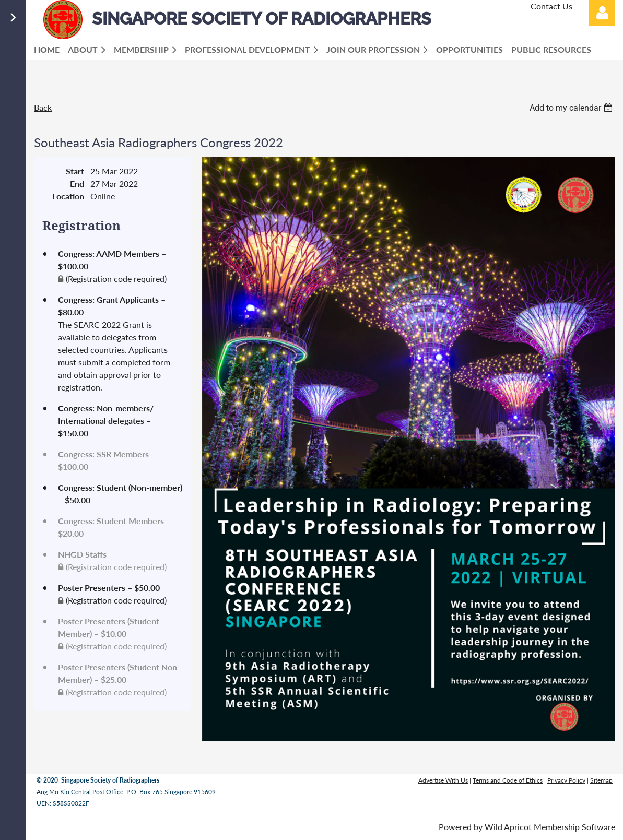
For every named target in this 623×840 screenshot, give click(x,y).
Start (75, 171)
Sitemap (601, 780)
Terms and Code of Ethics (508, 780)
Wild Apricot (508, 827)
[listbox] (572, 108)
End (77, 184)
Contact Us (553, 6)
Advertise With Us (443, 780)
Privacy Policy (566, 780)
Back (43, 107)
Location (68, 196)
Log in (602, 13)
